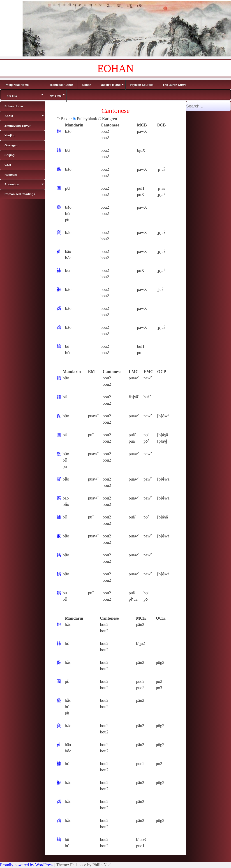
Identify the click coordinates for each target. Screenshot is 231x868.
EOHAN (116, 69)
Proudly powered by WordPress (27, 865)
